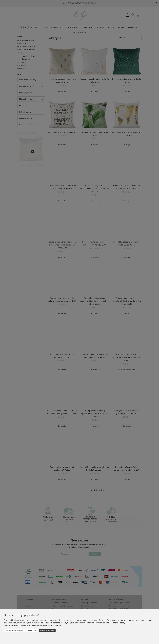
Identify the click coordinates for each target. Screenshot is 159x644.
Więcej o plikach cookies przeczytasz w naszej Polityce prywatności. (34, 625)
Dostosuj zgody (32, 631)
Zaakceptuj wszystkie (47, 631)
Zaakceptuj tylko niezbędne (14, 631)
